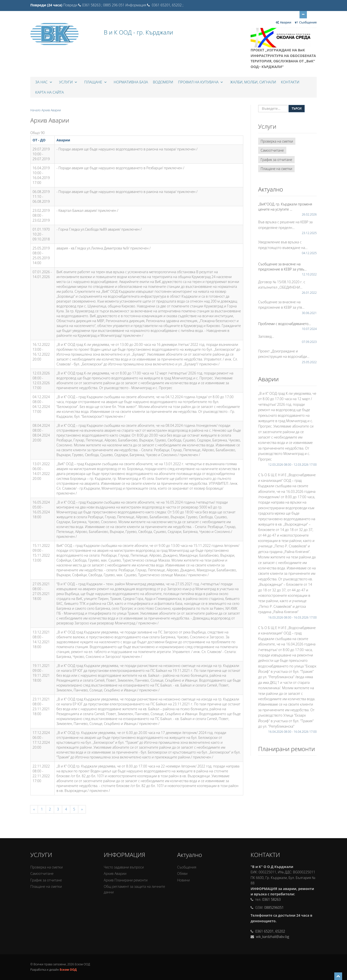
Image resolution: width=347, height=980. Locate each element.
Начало (35, 110)
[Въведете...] (273, 109)
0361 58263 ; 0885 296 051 (103, 5)
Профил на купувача (201, 82)
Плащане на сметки (276, 169)
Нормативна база (131, 82)
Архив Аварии (115, 873)
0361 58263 (271, 899)
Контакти (290, 82)
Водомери (163, 82)
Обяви (182, 873)
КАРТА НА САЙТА (50, 92)
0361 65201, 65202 (270, 931)
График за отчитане (276, 160)
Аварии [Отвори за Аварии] (283, 22)
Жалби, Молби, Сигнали (253, 82)
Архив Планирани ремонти (126, 880)
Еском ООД (68, 970)
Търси (297, 108)
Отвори (303, 14)
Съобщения (187, 867)
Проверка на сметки (277, 141)
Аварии (63, 140)
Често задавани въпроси (124, 867)
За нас (44, 82)
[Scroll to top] (338, 976)
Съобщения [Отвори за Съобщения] (306, 22)
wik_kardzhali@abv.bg (272, 937)
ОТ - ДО (39, 140)
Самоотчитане (272, 150)
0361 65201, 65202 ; (167, 5)
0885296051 (274, 907)
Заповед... (266, 336)
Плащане (96, 82)
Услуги (69, 82)
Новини (184, 880)
